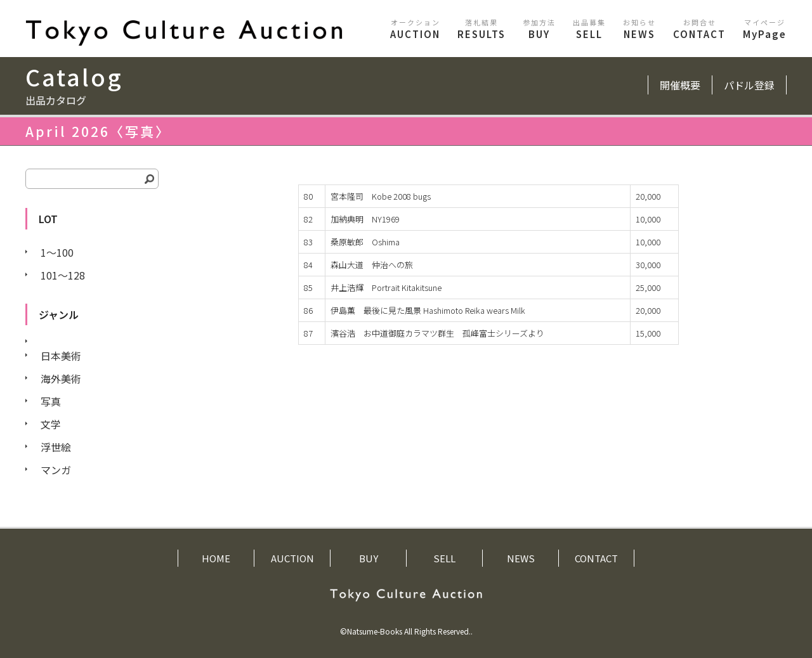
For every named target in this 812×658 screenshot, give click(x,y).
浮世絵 (56, 447)
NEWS (639, 29)
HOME (216, 558)
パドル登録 (749, 85)
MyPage (765, 29)
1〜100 (57, 252)
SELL (589, 29)
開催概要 (680, 85)
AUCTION (415, 29)
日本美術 (61, 356)
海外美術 (61, 378)
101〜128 (63, 275)
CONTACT (699, 29)
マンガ (56, 470)
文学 (51, 424)
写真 (51, 401)
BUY (539, 29)
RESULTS (481, 29)
